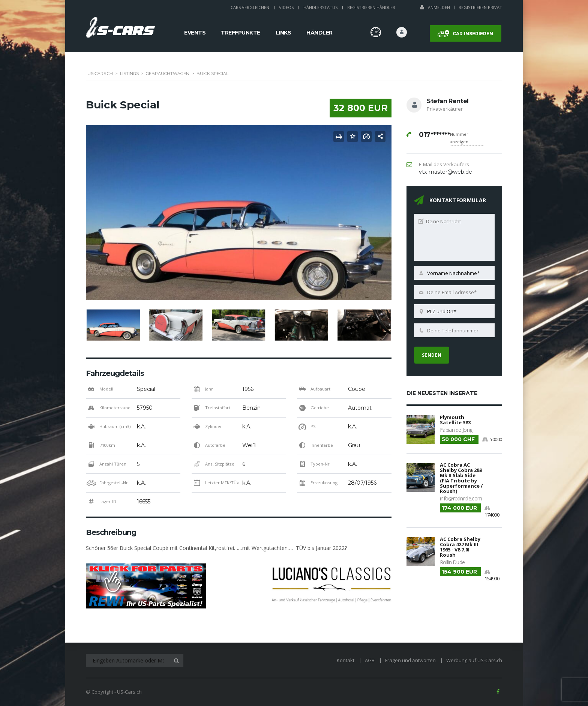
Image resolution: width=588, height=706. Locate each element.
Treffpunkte (241, 33)
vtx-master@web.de (445, 172)
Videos (286, 7)
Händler (319, 33)
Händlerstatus (320, 7)
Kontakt (346, 660)
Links (283, 33)
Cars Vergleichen (250, 7)
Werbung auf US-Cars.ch (474, 660)
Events (195, 33)
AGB (370, 660)
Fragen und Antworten (410, 660)
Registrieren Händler (371, 7)
